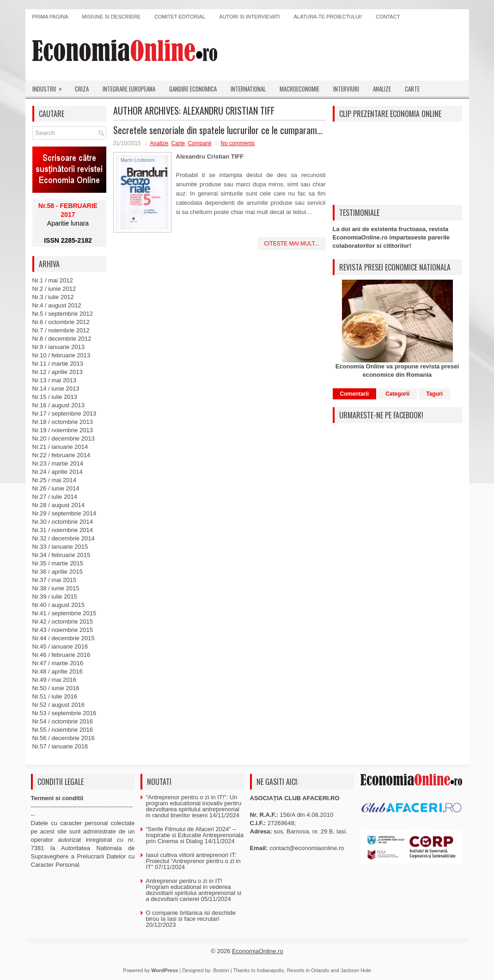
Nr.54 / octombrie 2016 (63, 721)
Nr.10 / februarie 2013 (61, 355)
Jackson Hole (356, 970)
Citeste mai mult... (291, 244)
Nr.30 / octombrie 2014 (63, 522)
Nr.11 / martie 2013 (58, 364)
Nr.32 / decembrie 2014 (64, 538)
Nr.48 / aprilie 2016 (58, 671)
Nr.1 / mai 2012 (53, 280)
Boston (221, 970)
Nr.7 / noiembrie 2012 (61, 330)
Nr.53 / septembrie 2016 (64, 713)
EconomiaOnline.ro (258, 951)
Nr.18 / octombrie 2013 (63, 422)
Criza (82, 89)
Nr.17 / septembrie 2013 (64, 413)
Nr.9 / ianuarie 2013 (58, 347)
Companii (200, 143)
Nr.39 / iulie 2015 (55, 597)
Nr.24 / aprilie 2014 (58, 472)
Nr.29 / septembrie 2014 (64, 513)
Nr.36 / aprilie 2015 (58, 572)
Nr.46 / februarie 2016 (61, 655)
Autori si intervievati (249, 17)
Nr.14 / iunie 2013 (56, 389)
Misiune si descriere (112, 17)
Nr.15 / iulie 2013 (55, 397)
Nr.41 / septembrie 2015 (64, 613)
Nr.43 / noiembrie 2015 (63, 630)
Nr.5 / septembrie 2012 (63, 314)
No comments (238, 143)
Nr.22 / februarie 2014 (61, 455)
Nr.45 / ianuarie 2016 (60, 646)
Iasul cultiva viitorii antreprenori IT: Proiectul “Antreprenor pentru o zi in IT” (193, 861)
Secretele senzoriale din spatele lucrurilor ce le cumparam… (218, 130)
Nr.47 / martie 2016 (58, 663)
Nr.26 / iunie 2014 (56, 488)
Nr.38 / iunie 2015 (56, 588)
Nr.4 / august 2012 (57, 305)
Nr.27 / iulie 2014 (55, 497)
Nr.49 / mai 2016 (54, 680)
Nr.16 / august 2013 (58, 405)
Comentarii (355, 394)
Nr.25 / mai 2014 (54, 480)
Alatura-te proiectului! (328, 17)
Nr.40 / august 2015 (58, 605)
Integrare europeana (129, 89)
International (248, 89)
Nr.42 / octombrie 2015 (63, 622)
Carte (412, 89)
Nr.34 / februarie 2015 (61, 555)
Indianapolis (271, 970)
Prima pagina (50, 17)
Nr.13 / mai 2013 (54, 380)
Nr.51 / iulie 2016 (55, 696)
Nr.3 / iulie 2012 (53, 297)
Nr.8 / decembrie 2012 (62, 339)
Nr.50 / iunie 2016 (56, 688)
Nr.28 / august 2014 (58, 505)
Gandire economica (193, 89)
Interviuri (346, 89)
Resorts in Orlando (308, 970)
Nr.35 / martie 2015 (58, 563)
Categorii (397, 394)
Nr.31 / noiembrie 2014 (63, 530)
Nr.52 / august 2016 (58, 705)
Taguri (434, 394)
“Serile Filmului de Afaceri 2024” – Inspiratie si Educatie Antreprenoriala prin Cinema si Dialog (195, 835)
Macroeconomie (299, 89)
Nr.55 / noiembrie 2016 (63, 730)
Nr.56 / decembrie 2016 (64, 738)
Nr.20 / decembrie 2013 (64, 438)
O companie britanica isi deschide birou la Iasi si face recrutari (191, 916)
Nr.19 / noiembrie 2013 (63, 430)
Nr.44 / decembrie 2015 (64, 638)
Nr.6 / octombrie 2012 (61, 322)
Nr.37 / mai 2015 (54, 580)
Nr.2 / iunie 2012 (54, 289)
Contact (388, 17)
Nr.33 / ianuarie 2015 (60, 547)
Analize (382, 89)
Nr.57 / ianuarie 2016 (60, 746)
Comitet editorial (180, 17)
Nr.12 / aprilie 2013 (58, 372)
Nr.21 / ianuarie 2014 (60, 447)
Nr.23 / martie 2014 (58, 463)
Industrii (50, 87)
